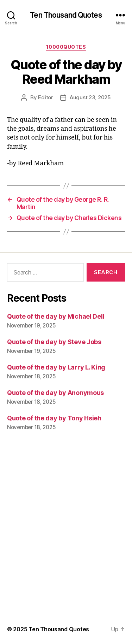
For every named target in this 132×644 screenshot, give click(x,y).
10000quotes (66, 47)
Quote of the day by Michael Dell (56, 316)
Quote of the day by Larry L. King (56, 367)
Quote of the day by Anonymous (55, 393)
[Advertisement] (66, 528)
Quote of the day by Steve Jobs (54, 342)
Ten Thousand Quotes (66, 15)
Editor (45, 97)
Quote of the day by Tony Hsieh (54, 418)
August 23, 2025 (90, 97)
